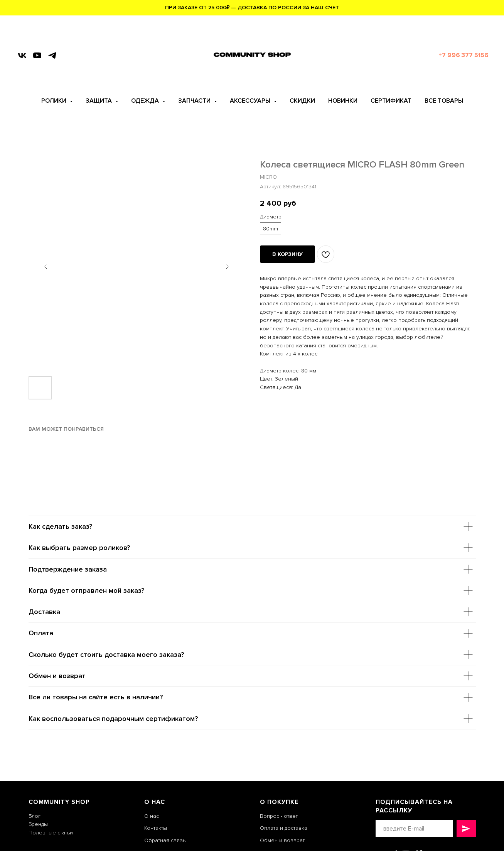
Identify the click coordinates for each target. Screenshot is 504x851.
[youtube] (37, 55)
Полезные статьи (51, 833)
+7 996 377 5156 (464, 55)
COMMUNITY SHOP (59, 802)
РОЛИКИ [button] (55, 101)
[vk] (22, 55)
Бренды (38, 824)
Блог (35, 816)
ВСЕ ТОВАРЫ (444, 101)
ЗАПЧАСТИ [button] (195, 101)
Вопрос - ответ (279, 816)
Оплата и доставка (284, 828)
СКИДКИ (302, 101)
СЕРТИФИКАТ (391, 101)
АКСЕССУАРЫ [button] (251, 101)
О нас (152, 816)
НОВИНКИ (343, 101)
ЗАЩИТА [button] (99, 101)
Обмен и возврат (282, 840)
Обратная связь (165, 840)
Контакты (156, 828)
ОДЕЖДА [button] (146, 101)
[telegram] (52, 55)
